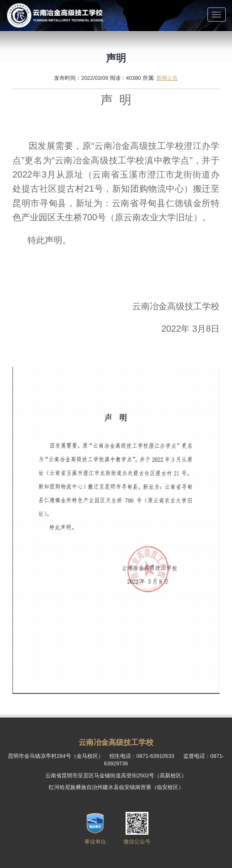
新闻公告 (167, 78)
